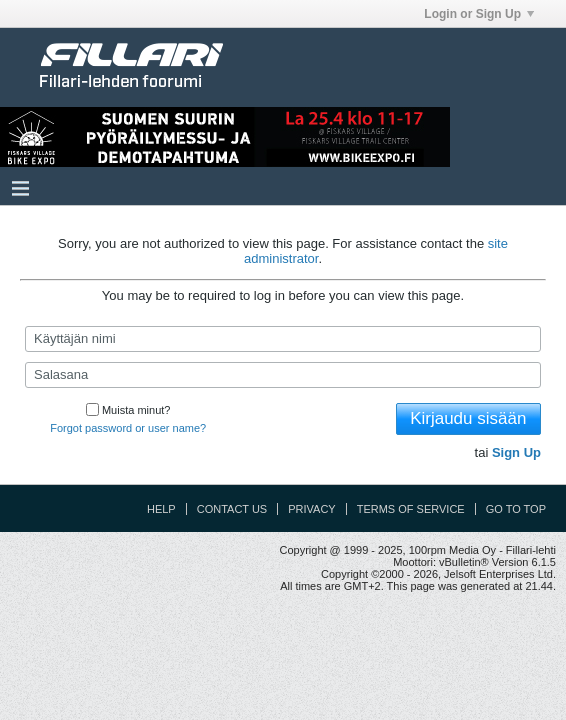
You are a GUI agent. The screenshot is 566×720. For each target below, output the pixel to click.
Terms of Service (411, 509)
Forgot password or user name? (128, 428)
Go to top (516, 509)
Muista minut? (128, 410)
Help (161, 509)
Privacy (311, 509)
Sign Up (516, 452)
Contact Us (232, 509)
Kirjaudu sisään (468, 418)
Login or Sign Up (479, 14)
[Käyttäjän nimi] (283, 339)
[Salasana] (283, 375)
